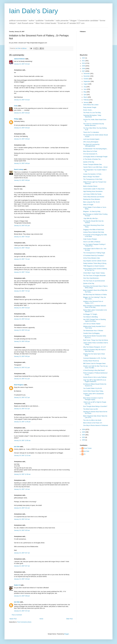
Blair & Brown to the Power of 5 (93, 423)
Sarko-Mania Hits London (91, 105)
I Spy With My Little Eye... (91, 218)
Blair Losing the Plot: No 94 (91, 202)
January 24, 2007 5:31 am (22, 508)
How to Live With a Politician (92, 242)
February (86, 100)
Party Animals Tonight (90, 107)
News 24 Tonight (88, 205)
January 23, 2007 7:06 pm (22, 248)
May (85, 92)
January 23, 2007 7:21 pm (22, 259)
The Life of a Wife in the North (92, 420)
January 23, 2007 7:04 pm (22, 237)
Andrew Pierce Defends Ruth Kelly (94, 232)
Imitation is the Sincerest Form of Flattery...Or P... (93, 302)
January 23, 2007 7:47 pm (22, 291)
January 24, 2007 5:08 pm (22, 596)
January (86, 102)
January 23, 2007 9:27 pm (22, 398)
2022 (84, 58)
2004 (84, 435)
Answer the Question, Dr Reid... (93, 174)
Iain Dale (17, 447)
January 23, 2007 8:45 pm (22, 356)
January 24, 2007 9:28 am (22, 530)
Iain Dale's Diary (33, 11)
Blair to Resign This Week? (91, 177)
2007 (84, 71)
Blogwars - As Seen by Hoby (92, 211)
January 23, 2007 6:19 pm (22, 100)
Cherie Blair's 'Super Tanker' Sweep (94, 273)
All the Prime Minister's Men (92, 258)
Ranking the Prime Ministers (92, 199)
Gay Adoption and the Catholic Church (95, 261)
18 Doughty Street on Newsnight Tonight (95, 157)
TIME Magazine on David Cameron (94, 266)
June (85, 89)
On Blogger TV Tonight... (91, 314)
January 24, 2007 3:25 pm (22, 579)
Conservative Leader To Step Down (94, 189)
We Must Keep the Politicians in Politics (95, 295)
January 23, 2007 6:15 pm (22, 64)
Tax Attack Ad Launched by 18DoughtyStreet (91, 145)
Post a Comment (17, 615)
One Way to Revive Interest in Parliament (96, 425)
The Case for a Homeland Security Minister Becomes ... (94, 125)
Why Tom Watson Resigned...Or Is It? (94, 347)
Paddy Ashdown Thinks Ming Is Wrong (95, 263)
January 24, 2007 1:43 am (22, 489)
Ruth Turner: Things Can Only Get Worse (96, 340)
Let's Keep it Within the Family (92, 194)
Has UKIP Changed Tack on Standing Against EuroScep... (94, 320)
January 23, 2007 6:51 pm (22, 226)
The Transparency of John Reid (93, 179)
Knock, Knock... (88, 110)
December (87, 74)
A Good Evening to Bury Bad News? (94, 370)
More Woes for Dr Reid (90, 151)
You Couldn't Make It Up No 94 (92, 388)
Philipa (16, 119)
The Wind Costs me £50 (91, 409)
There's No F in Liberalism (91, 132)
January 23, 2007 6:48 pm (22, 163)
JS (85, 454)
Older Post (69, 619)
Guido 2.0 (17, 585)
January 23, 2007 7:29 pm (22, 272)
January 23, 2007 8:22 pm (22, 319)
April (85, 95)
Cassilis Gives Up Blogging (91, 333)
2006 (84, 429)
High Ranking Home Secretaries (93, 191)
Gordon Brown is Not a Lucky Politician (95, 377)
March (86, 97)
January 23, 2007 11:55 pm (22, 422)
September (87, 81)
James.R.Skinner (20, 59)
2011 (84, 61)
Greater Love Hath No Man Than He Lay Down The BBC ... (95, 367)
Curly (16, 106)
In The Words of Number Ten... (92, 159)
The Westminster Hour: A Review (93, 331)
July (85, 87)
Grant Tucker (88, 448)
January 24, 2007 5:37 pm (22, 611)
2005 (84, 432)
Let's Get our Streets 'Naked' (92, 324)
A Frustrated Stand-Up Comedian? (94, 256)
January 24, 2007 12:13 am (22, 455)
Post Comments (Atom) (24, 622)
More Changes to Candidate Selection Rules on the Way (95, 307)
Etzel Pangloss (19, 385)
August (86, 84)
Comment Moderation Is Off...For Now (95, 358)
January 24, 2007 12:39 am (22, 474)
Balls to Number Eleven (90, 186)
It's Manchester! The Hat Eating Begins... (96, 149)
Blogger (67, 634)
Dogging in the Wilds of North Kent (94, 230)
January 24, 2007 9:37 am (22, 553)
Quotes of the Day (89, 162)
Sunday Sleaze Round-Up (91, 361)
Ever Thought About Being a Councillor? (95, 406)
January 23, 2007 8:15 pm (22, 308)
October (86, 79)
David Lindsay (19, 169)
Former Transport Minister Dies (93, 165)
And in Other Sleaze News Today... (94, 391)
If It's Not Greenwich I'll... (91, 154)
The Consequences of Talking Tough (94, 253)
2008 (84, 69)
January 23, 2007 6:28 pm (22, 113)
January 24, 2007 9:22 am (22, 519)
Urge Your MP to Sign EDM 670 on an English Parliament (95, 381)
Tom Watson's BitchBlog (91, 317)
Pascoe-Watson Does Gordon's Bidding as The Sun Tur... (95, 269)
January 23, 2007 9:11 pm (22, 368)
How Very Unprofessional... (91, 278)
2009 (84, 66)
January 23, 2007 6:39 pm (22, 139)
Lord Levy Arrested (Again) (91, 139)
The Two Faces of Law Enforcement (94, 281)
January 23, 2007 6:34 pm (22, 128)
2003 (84, 437)
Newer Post (13, 619)
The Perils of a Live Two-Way (92, 113)
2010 (84, 63)
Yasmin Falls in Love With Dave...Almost (95, 167)
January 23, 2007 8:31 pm (22, 330)
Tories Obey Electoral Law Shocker (94, 197)
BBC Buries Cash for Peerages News (94, 363)
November (87, 76)
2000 (84, 440)
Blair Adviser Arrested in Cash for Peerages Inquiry (93, 399)
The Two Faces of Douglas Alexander (94, 276)
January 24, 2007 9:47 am (22, 566)
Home (41, 619)
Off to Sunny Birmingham (91, 142)
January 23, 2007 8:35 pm (22, 341)
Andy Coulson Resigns (90, 239)
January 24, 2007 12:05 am (22, 441)
